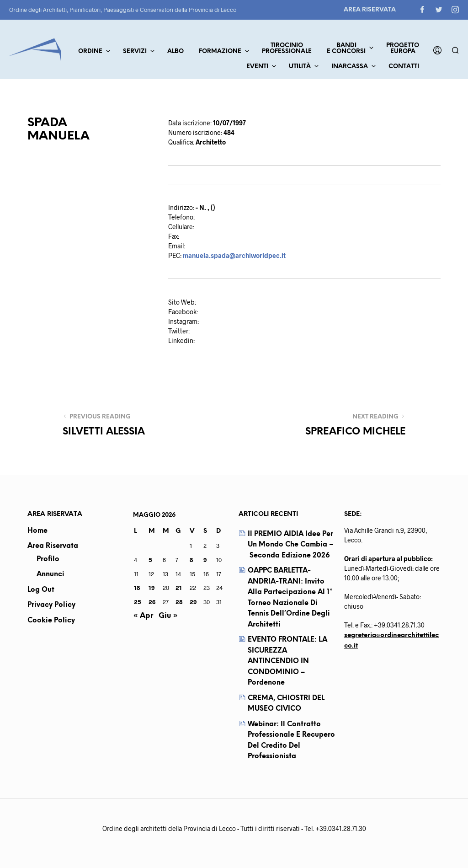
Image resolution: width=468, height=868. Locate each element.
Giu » (168, 616)
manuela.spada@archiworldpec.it (234, 255)
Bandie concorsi (346, 48)
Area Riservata (370, 10)
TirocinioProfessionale (287, 48)
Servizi (135, 51)
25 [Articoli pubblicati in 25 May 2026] (138, 602)
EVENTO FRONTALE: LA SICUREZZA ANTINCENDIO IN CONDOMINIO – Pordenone (287, 661)
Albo (175, 51)
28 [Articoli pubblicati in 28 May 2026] (179, 602)
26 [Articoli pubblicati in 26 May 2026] (152, 602)
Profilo (48, 559)
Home (37, 531)
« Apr (143, 616)
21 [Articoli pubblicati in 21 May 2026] (179, 588)
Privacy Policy (51, 605)
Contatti (404, 67)
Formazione (220, 51)
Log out (41, 590)
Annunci (51, 574)
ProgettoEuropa (403, 48)
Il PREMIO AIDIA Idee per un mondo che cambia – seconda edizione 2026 (291, 545)
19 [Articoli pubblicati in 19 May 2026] (152, 588)
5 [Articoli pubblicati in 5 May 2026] (150, 560)
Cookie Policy (51, 621)
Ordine (90, 51)
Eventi (257, 67)
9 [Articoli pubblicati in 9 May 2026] (205, 560)
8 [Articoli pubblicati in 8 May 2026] (191, 560)
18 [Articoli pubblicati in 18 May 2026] (137, 588)
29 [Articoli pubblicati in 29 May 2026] (193, 602)
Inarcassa (350, 67)
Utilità (300, 67)
